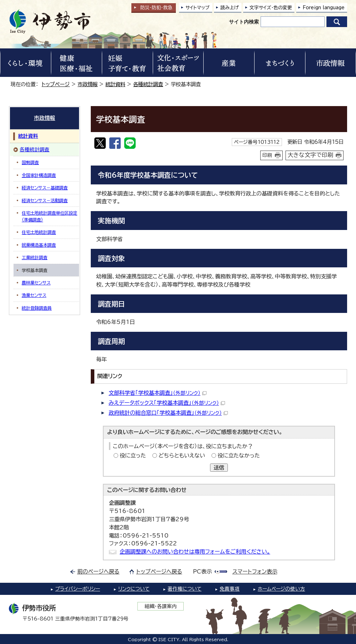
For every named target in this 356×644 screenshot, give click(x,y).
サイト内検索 (244, 22)
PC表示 (202, 572)
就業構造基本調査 (39, 245)
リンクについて (134, 589)
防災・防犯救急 (156, 8)
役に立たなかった (239, 455)
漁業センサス (34, 295)
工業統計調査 (35, 257)
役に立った (133, 455)
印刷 (267, 155)
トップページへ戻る (159, 572)
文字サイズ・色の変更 (271, 8)
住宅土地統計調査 (39, 232)
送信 (219, 468)
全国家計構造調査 (39, 175)
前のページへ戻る (98, 572)
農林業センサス (36, 283)
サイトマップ (198, 8)
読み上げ (230, 8)
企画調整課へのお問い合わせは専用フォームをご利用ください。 (195, 552)
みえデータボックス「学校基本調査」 (167, 403)
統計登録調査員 (37, 308)
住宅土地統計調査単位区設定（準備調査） (49, 216)
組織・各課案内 (161, 606)
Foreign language (324, 8)
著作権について (185, 589)
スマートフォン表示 (255, 572)
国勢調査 (30, 162)
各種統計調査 (148, 84)
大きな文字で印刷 (310, 155)
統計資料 (115, 84)
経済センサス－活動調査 (45, 200)
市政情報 (88, 84)
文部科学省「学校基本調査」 (158, 393)
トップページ (56, 84)
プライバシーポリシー (78, 589)
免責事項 (230, 589)
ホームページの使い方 (281, 589)
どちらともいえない (182, 455)
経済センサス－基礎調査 (45, 188)
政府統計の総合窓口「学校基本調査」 (168, 413)
